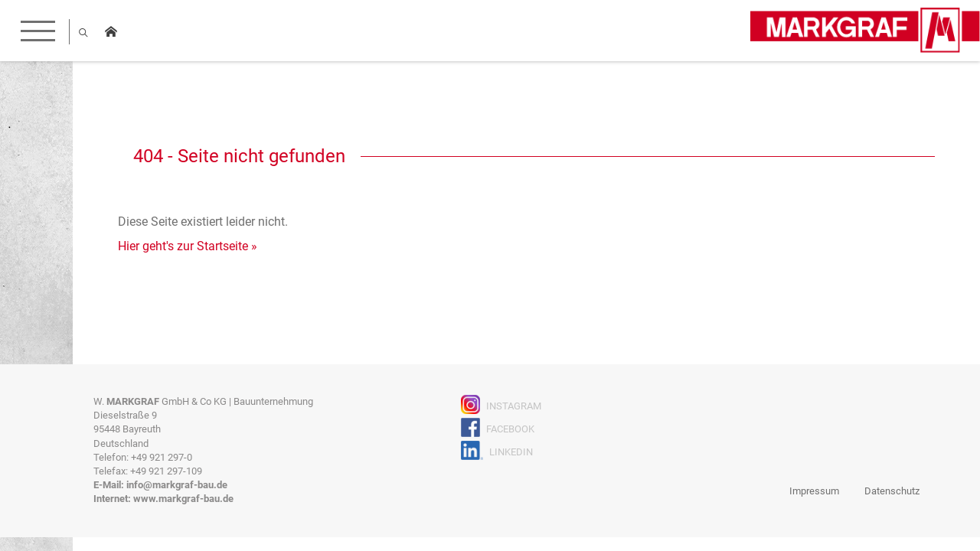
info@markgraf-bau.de (177, 485)
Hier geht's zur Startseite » (188, 246)
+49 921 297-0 (162, 457)
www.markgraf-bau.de (183, 499)
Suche (83, 32)
